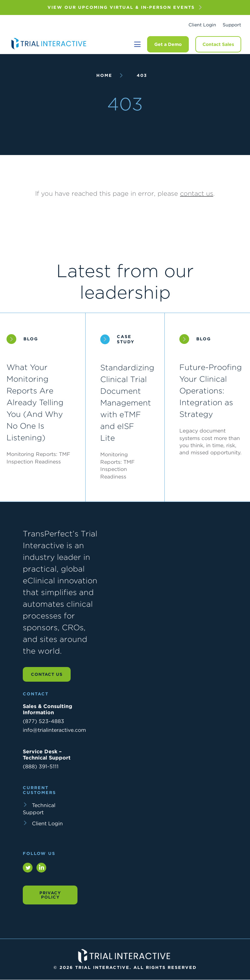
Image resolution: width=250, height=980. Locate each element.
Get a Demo (168, 44)
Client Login (202, 25)
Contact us (47, 674)
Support (232, 25)
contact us (197, 193)
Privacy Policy (50, 895)
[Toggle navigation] (137, 44)
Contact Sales (218, 44)
